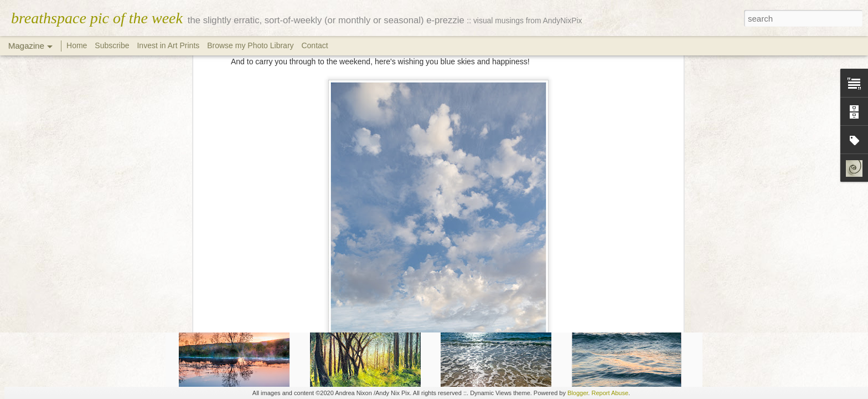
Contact (314, 45)
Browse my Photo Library (250, 45)
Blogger (578, 393)
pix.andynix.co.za (470, 182)
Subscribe (112, 45)
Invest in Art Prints (169, 45)
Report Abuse (610, 393)
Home (77, 45)
